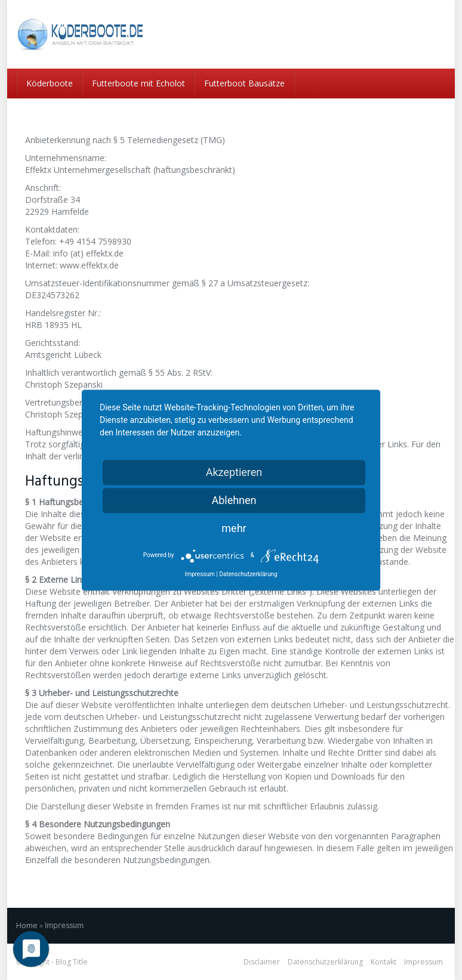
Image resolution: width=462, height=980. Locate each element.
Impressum (423, 962)
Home (27, 925)
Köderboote (50, 83)
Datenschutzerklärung (325, 962)
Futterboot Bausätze (244, 83)
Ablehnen (234, 500)
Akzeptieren (234, 472)
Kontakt (384, 962)
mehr (234, 528)
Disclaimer (262, 962)
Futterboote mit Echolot (138, 83)
